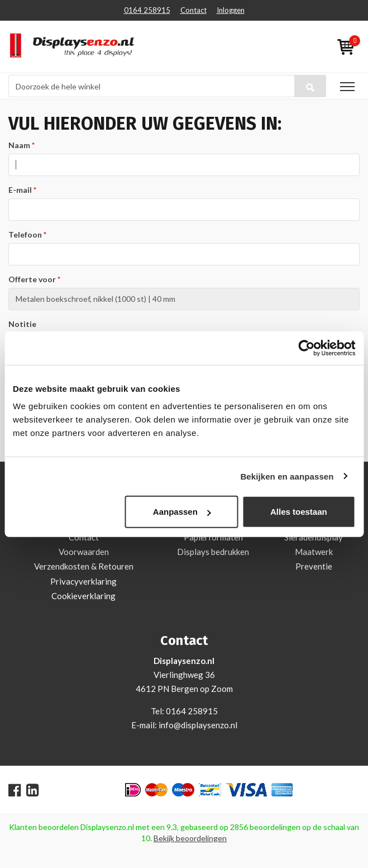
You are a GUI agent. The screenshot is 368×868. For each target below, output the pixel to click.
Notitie (22, 324)
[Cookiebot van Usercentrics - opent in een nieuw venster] (306, 348)
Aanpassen (182, 512)
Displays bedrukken (213, 552)
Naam (19, 145)
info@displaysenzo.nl (198, 725)
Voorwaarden (84, 552)
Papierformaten (213, 537)
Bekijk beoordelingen (190, 838)
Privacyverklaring (83, 581)
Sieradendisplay (314, 537)
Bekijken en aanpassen (287, 476)
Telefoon (25, 234)
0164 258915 (147, 10)
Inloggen (231, 10)
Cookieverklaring (83, 596)
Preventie (314, 566)
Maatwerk (314, 552)
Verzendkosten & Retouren (84, 566)
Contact (193, 10)
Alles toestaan (299, 512)
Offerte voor (32, 279)
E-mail (20, 190)
